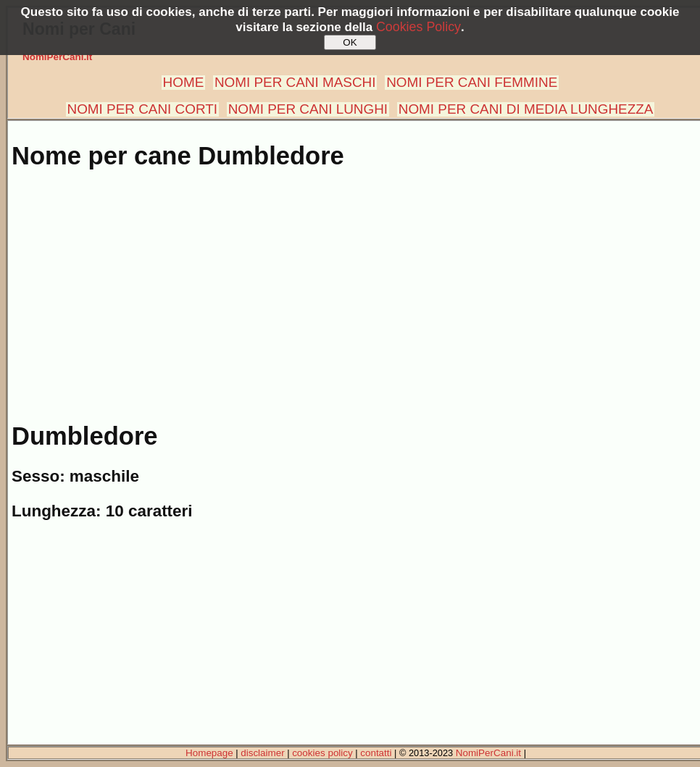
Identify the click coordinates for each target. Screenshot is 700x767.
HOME (184, 82)
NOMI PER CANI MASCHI (295, 82)
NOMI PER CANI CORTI (142, 109)
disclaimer (262, 753)
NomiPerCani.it (57, 57)
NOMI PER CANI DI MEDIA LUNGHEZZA (526, 109)
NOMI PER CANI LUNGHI (308, 109)
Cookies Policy (418, 27)
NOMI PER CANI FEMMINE (472, 82)
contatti (376, 753)
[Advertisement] (353, 288)
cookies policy (322, 753)
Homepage (209, 753)
